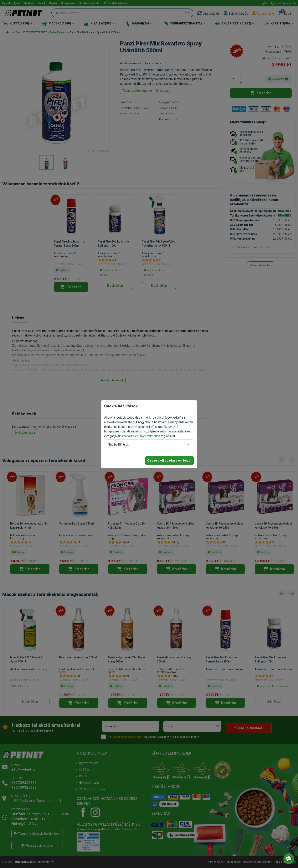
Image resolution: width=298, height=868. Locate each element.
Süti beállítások (119, 444)
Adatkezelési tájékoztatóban (141, 436)
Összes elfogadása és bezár (170, 460)
